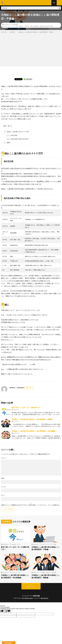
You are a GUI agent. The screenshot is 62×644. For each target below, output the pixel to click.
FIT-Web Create (27, 598)
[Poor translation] (8, 611)
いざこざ (14, 572)
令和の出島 (36, 596)
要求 (48, 26)
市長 (31, 26)
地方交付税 (12, 135)
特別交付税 (43, 26)
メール (4, 487)
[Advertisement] (31, 49)
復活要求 (36, 26)
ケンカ (20, 572)
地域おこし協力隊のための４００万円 (16, 132)
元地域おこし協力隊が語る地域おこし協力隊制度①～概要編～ (33, 419)
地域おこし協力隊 (24, 26)
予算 (17, 26)
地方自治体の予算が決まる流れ (18, 139)
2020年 (14, 544)
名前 (3, 478)
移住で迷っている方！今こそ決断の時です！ (27, 408)
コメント (4, 458)
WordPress (45, 598)
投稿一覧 (28, 388)
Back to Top (31, 587)
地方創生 (16, 24)
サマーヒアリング (9, 26)
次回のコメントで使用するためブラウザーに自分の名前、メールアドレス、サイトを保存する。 (31, 505)
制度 (44, 572)
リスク (19, 544)
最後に (7, 143)
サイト (3, 495)
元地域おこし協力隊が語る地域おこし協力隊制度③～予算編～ (46, 548)
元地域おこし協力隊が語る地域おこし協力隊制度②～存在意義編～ (34, 431)
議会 (52, 26)
